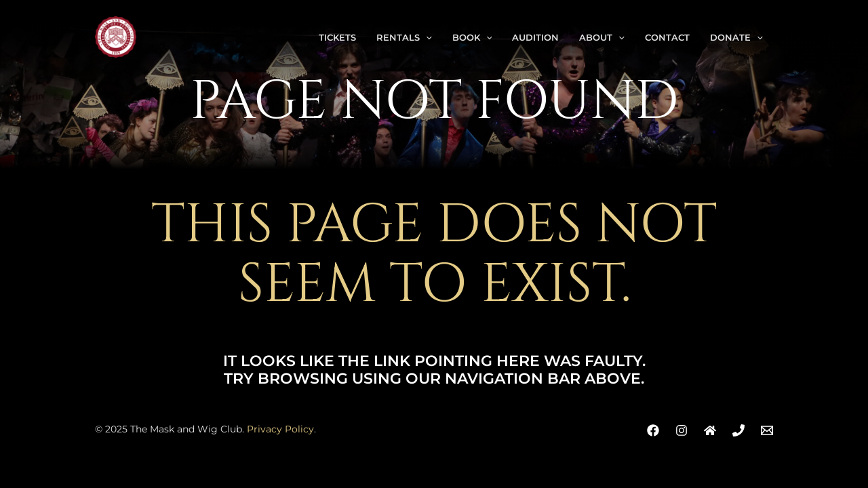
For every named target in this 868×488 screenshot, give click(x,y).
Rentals (404, 37)
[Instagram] (682, 430)
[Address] (710, 430)
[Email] (767, 430)
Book (472, 37)
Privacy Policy (280, 429)
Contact (667, 37)
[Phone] (738, 430)
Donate (736, 37)
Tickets (337, 37)
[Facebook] (653, 430)
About (602, 37)
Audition (535, 37)
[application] (426, 37)
